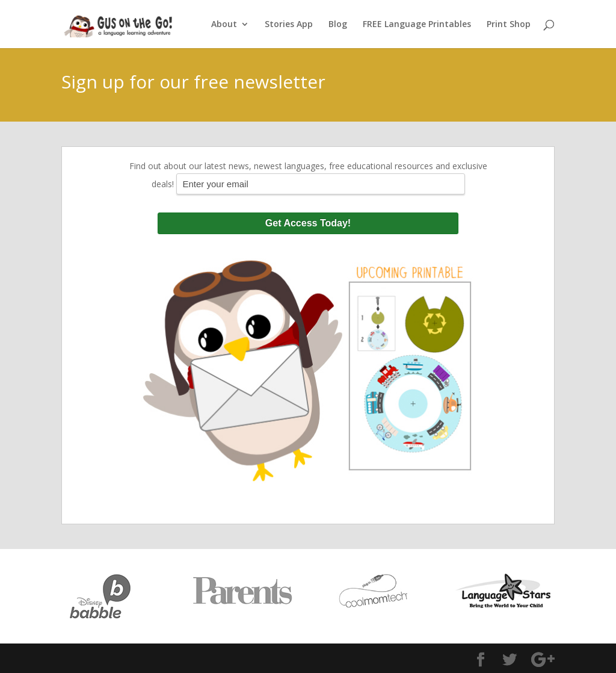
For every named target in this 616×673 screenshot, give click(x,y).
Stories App (289, 25)
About (224, 25)
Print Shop (509, 25)
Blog (338, 25)
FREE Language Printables (417, 25)
